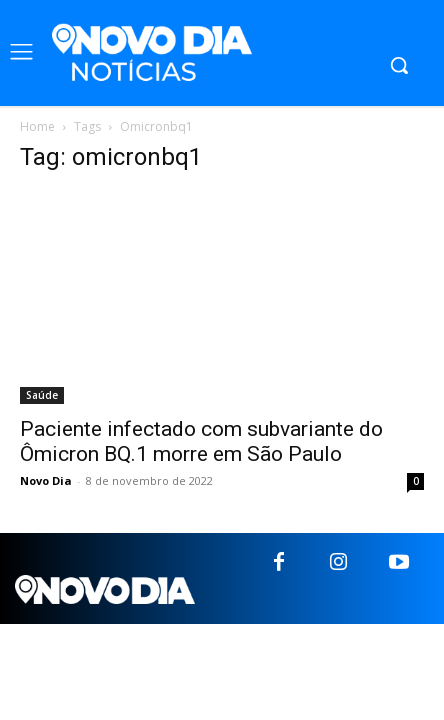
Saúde (42, 395)
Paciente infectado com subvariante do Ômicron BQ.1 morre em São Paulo (201, 441)
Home (37, 126)
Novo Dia (46, 480)
